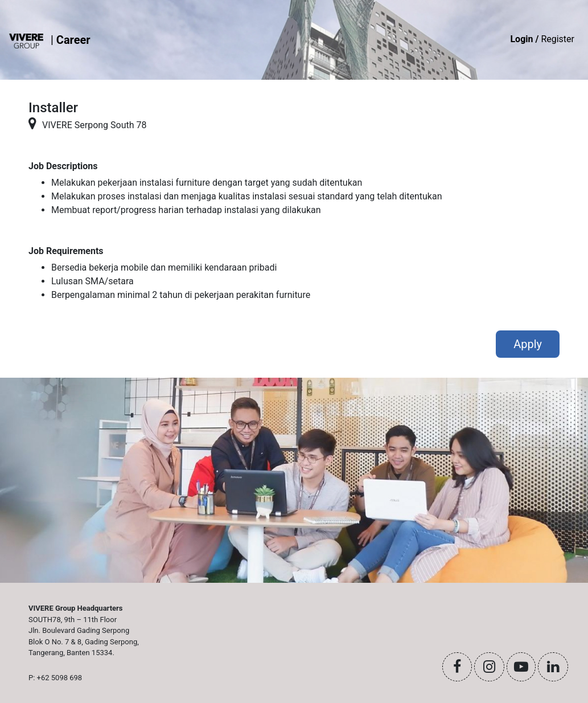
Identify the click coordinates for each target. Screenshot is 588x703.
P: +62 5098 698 (55, 678)
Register (542, 39)
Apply (528, 344)
